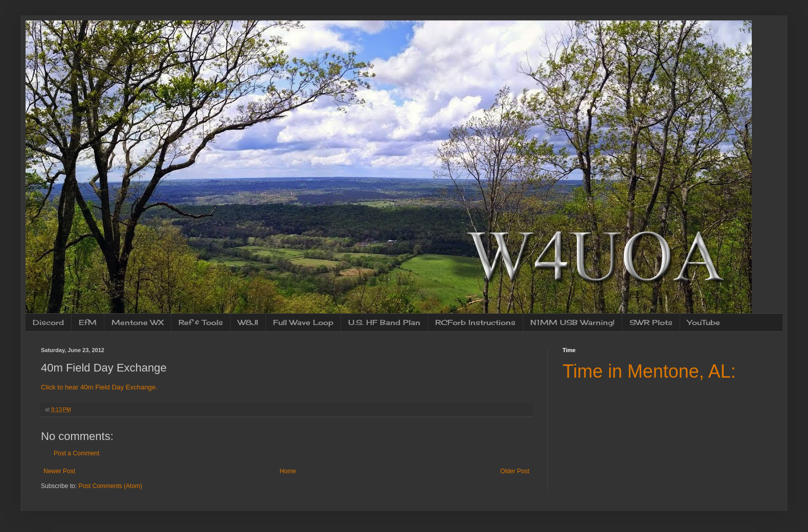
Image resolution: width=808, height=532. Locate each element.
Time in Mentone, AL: (649, 371)
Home (288, 471)
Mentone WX (138, 322)
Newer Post (59, 471)
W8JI (248, 322)
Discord (48, 322)
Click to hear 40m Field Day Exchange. (99, 387)
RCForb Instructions (475, 322)
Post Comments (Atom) (110, 486)
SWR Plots (651, 322)
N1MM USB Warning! (573, 322)
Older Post (515, 471)
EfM (88, 322)
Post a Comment (76, 453)
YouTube (704, 322)
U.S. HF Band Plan (384, 322)
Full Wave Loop (303, 322)
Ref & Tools (201, 322)
